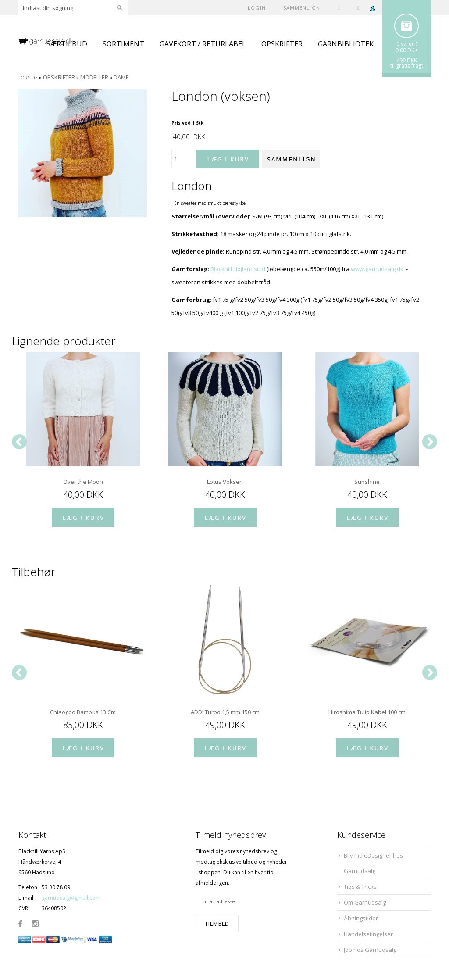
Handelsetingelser (368, 934)
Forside (28, 78)
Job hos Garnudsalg (370, 950)
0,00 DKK (406, 50)
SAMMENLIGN (302, 8)
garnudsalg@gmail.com (71, 898)
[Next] (430, 442)
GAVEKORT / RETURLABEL (203, 44)
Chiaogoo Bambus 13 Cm (83, 712)
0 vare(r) (407, 44)
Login (257, 8)
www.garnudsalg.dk (377, 269)
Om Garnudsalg (365, 902)
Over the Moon (83, 482)
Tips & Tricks (360, 887)
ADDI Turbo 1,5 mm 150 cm (225, 712)
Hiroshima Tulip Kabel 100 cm (367, 712)
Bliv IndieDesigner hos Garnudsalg (373, 863)
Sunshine (367, 482)
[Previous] (19, 442)
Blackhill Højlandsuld (238, 269)
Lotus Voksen (225, 482)
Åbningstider (361, 918)
